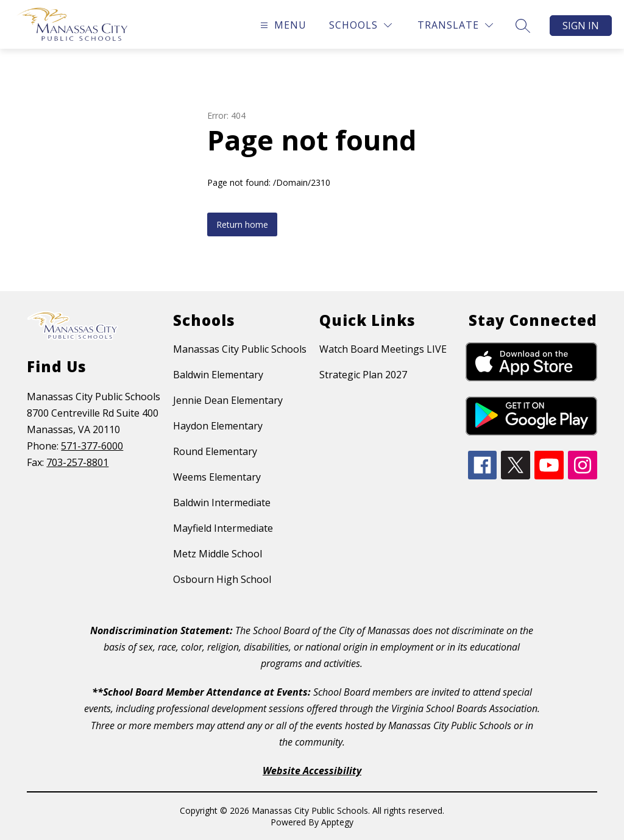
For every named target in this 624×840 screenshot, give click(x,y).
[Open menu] (282, 25)
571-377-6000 (92, 446)
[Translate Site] (455, 25)
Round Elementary (215, 451)
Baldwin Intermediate (222, 503)
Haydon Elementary (218, 426)
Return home (242, 224)
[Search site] (523, 26)
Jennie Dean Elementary (228, 400)
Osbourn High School (222, 579)
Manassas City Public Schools (240, 349)
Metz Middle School (218, 554)
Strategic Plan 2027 (363, 375)
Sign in (581, 26)
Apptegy (337, 822)
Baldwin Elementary (218, 375)
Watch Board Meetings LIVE (383, 349)
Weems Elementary (217, 477)
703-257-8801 (77, 462)
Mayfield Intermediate (223, 528)
